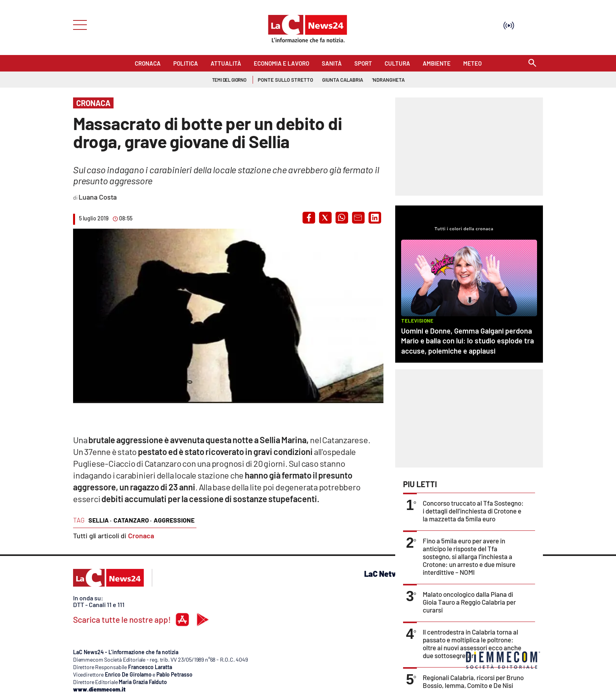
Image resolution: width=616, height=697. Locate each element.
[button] (309, 218)
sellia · (100, 520)
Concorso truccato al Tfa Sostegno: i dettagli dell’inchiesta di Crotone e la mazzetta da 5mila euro (473, 511)
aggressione (174, 520)
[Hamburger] (78, 24)
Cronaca (141, 536)
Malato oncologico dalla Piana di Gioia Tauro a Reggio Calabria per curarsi (469, 602)
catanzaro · (133, 520)
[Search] (532, 63)
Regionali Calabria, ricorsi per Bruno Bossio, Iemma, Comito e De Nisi (473, 681)
